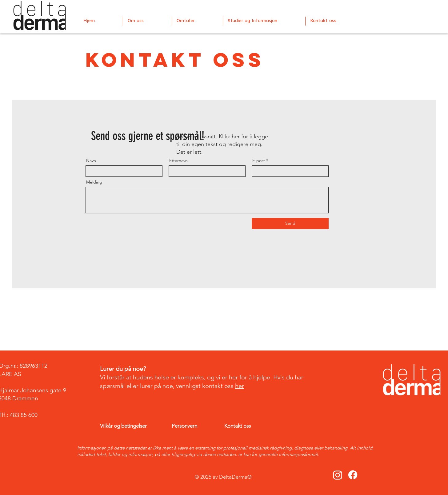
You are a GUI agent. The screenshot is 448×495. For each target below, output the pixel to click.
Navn (91, 160)
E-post (259, 160)
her (240, 386)
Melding (94, 182)
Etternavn (178, 160)
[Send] (290, 224)
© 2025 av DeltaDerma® (224, 477)
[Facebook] (353, 475)
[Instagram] (338, 475)
